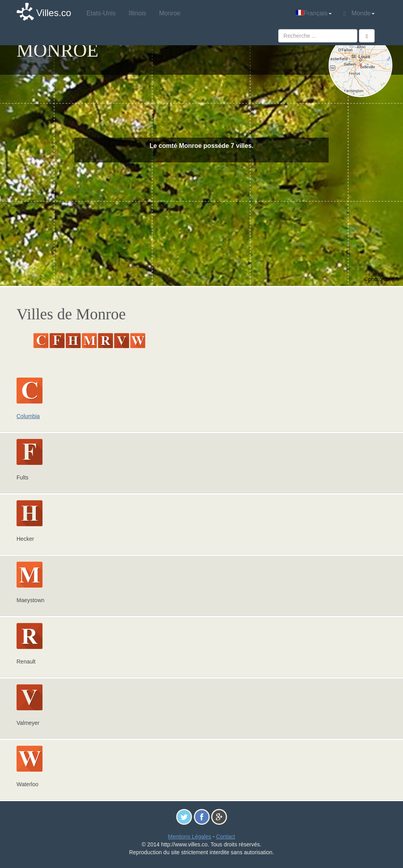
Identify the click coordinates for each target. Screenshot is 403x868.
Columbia (28, 416)
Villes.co (54, 13)
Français (313, 13)
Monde (359, 13)
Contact (226, 837)
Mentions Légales (190, 837)
